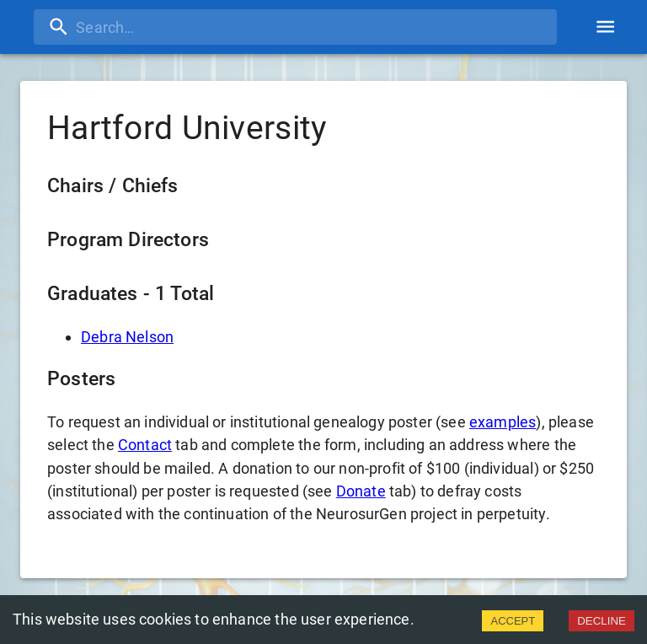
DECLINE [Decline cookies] (602, 621)
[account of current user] (605, 27)
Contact (145, 445)
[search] (295, 27)
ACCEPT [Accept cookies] (513, 621)
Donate (361, 491)
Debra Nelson (127, 337)
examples (503, 422)
